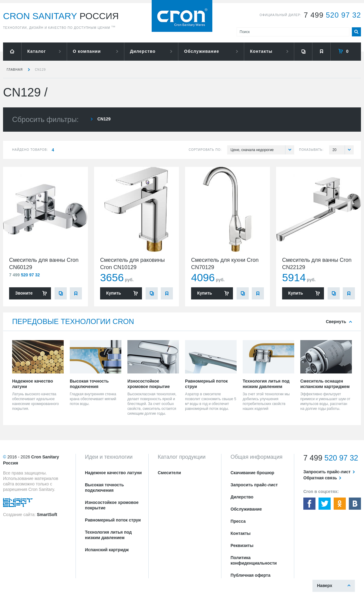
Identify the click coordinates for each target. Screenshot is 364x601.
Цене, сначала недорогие (262, 150)
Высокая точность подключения (104, 488)
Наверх (325, 586)
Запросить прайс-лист (254, 485)
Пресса (238, 521)
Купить (114, 293)
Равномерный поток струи (113, 520)
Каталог (37, 51)
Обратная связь (320, 478)
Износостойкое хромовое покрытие (112, 505)
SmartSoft (47, 515)
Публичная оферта (251, 575)
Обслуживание (202, 51)
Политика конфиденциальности (254, 560)
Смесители (169, 473)
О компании (87, 51)
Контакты (261, 51)
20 (343, 150)
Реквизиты (242, 545)
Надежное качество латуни (113, 473)
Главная (15, 70)
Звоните (24, 293)
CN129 (40, 70)
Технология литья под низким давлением (108, 535)
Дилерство (143, 51)
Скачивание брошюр (252, 473)
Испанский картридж (107, 550)
